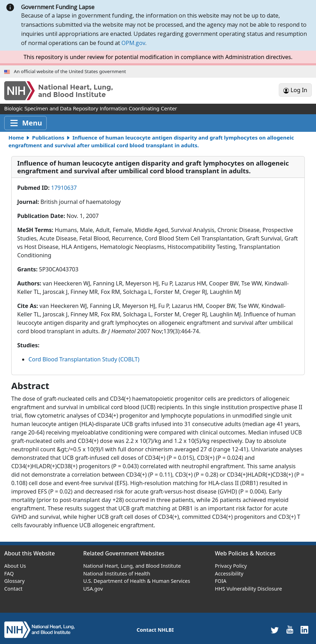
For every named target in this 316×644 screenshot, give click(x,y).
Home (16, 137)
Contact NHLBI (155, 630)
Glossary (14, 581)
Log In (295, 90)
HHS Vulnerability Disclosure (248, 589)
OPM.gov (133, 43)
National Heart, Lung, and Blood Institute (132, 566)
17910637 (64, 188)
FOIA (221, 581)
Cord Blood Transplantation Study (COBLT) (84, 359)
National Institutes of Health (117, 574)
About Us (15, 566)
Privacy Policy (231, 566)
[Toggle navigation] (25, 123)
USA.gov (93, 589)
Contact (13, 589)
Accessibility (229, 574)
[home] (39, 629)
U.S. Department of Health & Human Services (137, 581)
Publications (48, 137)
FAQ (9, 574)
